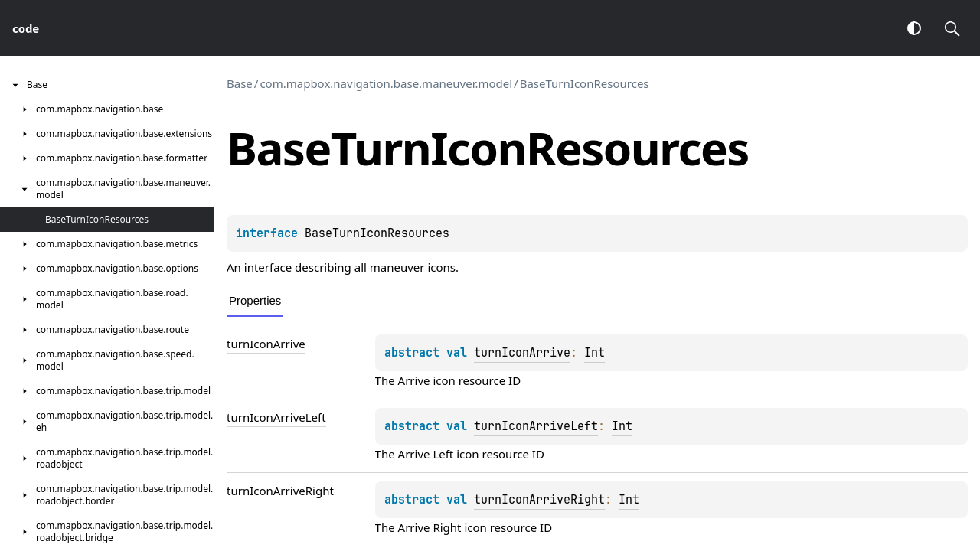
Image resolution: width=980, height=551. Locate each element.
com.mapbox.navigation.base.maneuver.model (386, 83)
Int (595, 353)
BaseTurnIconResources (585, 83)
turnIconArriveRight (280, 491)
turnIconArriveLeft (276, 417)
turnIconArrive (266, 344)
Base (240, 83)
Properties (255, 300)
